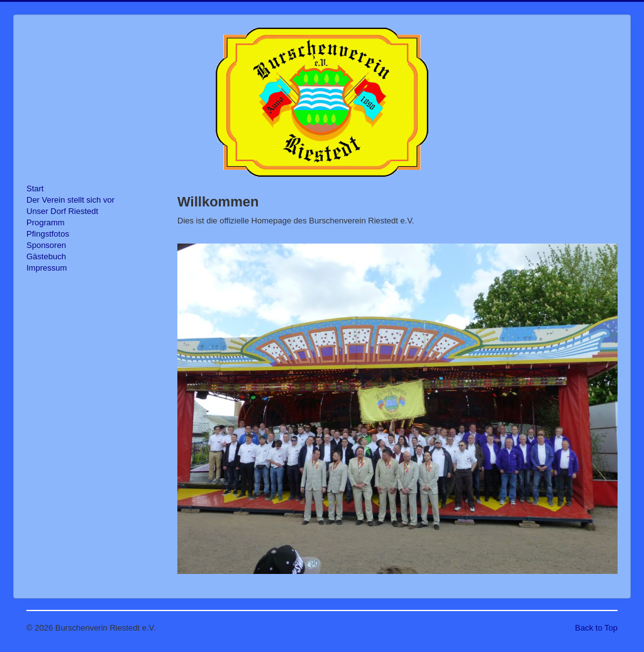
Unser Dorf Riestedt (62, 211)
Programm (46, 222)
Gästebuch (46, 256)
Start (35, 188)
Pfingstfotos (48, 234)
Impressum (47, 268)
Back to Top (596, 628)
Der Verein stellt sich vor (70, 200)
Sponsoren (46, 245)
